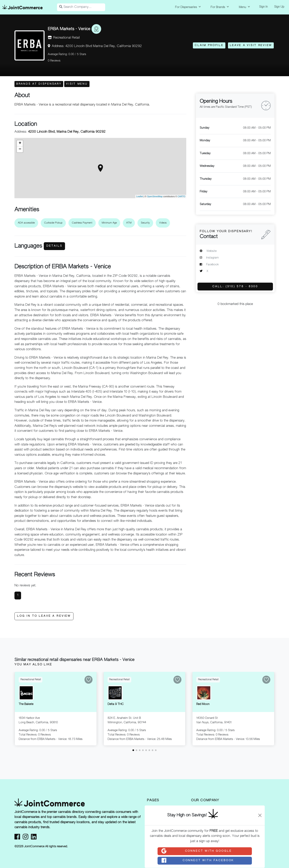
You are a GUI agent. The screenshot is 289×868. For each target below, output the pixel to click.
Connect (196, 851)
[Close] (260, 815)
